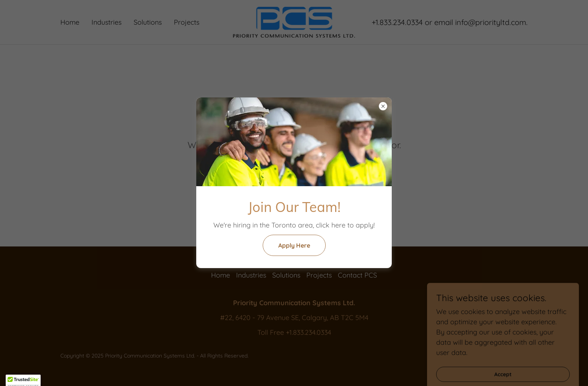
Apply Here (294, 245)
